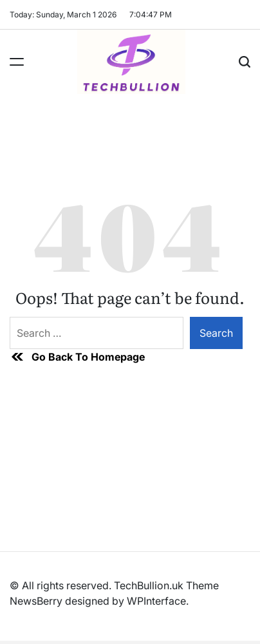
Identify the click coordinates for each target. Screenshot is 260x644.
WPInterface (156, 601)
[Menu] (17, 62)
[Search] (245, 62)
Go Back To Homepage (77, 357)
